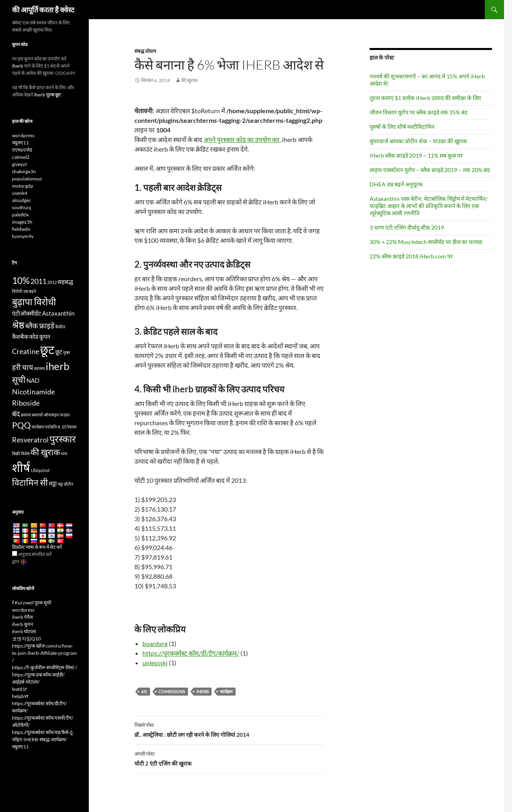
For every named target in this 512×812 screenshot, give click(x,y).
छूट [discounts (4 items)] (59, 352)
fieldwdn (21, 229)
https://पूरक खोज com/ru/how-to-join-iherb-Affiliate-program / (44, 653)
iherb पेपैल (22, 617)
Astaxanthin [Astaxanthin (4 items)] (58, 313)
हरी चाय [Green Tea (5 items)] (23, 367)
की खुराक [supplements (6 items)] (45, 452)
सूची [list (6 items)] (19, 380)
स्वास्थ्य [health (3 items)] (39, 368)
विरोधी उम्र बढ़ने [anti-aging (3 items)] (24, 291)
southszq (22, 207)
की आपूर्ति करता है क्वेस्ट (43, 10)
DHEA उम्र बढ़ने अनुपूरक (396, 184)
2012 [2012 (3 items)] (52, 282)
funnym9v (23, 236)
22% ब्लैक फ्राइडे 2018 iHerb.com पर (411, 256)
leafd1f (19, 689)
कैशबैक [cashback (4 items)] (20, 336)
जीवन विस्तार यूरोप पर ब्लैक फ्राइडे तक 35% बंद (418, 112)
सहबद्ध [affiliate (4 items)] (65, 282)
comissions (172, 691)
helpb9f (20, 696)
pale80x (20, 215)
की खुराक (189, 80)
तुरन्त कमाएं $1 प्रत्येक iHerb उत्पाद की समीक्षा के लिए (425, 98)
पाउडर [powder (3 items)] (65, 415)
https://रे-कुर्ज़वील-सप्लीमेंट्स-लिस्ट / (44, 667)
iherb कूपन (23, 624)
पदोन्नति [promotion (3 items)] (51, 427)
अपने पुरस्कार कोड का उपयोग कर (242, 139)
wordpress (23, 135)
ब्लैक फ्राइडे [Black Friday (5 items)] (40, 326)
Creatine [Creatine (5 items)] (26, 351)
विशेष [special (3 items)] (25, 453)
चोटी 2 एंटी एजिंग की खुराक (229, 758)
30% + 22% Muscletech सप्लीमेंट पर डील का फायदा (426, 242)
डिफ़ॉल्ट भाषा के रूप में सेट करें (37, 547)
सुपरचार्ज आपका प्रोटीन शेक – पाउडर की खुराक (418, 141)
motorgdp (23, 186)
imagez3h (22, 222)
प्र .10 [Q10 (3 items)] (62, 427)
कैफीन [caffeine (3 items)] (60, 327)
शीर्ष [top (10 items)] (21, 467)
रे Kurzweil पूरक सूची (32, 603)
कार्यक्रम (226, 691)
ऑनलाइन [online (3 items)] (51, 415)
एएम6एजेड (22, 150)
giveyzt (19, 164)
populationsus (27, 179)
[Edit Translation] (15, 553)
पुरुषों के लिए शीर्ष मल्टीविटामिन (402, 127)
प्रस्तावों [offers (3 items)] (37, 415)
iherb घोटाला (24, 631)
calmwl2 (21, 157)
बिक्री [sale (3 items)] (16, 453)
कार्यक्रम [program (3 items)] (38, 427)
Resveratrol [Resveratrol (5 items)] (30, 440)
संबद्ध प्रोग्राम (145, 51)
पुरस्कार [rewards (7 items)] (63, 439)
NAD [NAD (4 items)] (33, 380)
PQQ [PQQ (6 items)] (21, 425)
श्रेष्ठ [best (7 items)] (18, 325)
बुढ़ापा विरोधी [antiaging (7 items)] (34, 302)
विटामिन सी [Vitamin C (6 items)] (30, 482)
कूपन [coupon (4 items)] (45, 336)
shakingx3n (24, 171)
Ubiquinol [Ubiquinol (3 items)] (40, 470)
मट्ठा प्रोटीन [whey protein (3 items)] (65, 484)
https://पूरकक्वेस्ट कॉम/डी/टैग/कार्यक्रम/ (191, 653)
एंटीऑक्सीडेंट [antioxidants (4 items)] (27, 313)
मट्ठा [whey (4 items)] (53, 483)
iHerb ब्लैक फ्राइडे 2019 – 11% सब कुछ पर (416, 155)
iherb (203, 691)
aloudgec (22, 200)
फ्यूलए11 (20, 143)
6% (144, 691)
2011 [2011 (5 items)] (38, 281)
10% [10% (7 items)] (21, 280)
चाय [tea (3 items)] (64, 453)
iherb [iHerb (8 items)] (58, 366)
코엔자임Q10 (26, 639)
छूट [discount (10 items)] (47, 349)
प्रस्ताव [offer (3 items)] (26, 415)
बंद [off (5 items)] (16, 414)
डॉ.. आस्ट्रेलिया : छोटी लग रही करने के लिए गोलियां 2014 (229, 729)
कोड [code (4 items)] (34, 336)
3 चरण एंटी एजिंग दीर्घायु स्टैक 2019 (407, 227)
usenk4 (20, 193)
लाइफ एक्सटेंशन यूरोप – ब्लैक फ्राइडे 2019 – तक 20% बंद (430, 170)
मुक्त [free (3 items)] (67, 352)
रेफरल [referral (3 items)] (72, 427)
